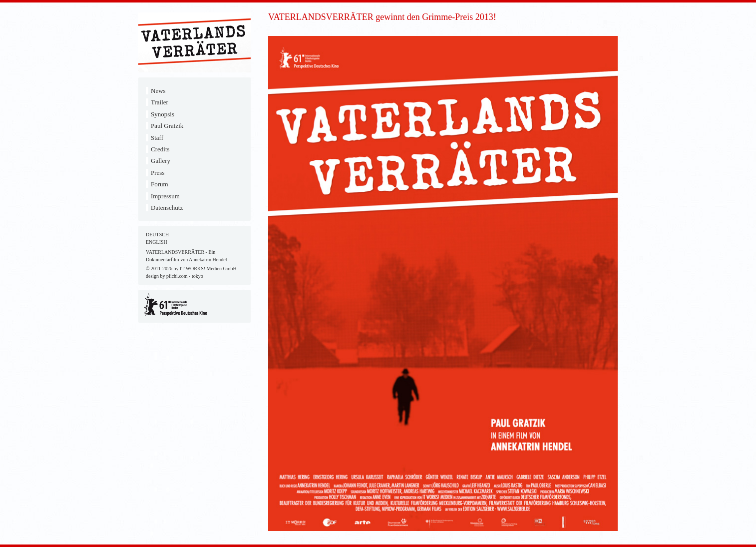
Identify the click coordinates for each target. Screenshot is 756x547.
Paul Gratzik (167, 126)
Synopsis (163, 114)
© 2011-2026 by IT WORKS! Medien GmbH (191, 269)
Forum (160, 184)
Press (158, 173)
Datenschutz (167, 208)
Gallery (161, 161)
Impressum (165, 196)
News (158, 91)
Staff (157, 138)
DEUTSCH (157, 235)
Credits (160, 149)
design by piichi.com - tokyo (175, 276)
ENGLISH (157, 242)
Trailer (160, 102)
